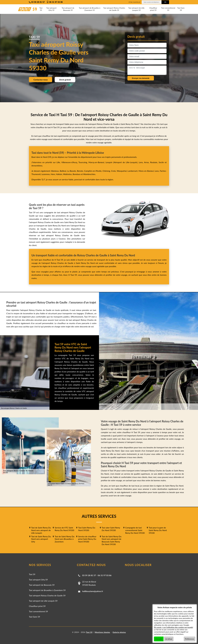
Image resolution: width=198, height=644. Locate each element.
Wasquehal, (122, 171)
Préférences (190, 639)
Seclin (161, 162)
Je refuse (169, 639)
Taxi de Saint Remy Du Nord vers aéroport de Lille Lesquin (41, 530)
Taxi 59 (41, 9)
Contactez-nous (41, 80)
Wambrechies (89, 174)
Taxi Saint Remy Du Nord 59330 (87, 529)
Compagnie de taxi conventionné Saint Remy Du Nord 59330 (135, 530)
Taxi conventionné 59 (168, 9)
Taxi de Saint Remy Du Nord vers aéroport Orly (41, 539)
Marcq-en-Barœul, (97, 162)
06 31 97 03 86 (105, 575)
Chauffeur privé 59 (153, 9)
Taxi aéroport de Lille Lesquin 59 (136, 9)
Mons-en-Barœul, (147, 171)
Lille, (58, 162)
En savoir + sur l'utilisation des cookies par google (174, 627)
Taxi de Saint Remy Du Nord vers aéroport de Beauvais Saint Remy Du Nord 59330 (112, 540)
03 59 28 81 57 (89, 575)
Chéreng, (107, 171)
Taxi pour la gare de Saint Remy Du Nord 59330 (158, 530)
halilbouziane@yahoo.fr (93, 591)
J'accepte (159, 639)
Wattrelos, (68, 174)
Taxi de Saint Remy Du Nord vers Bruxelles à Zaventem (65, 539)
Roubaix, (154, 162)
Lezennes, (46, 174)
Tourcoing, (83, 162)
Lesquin (109, 162)
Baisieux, (56, 171)
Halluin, (60, 174)
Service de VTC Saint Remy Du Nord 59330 (64, 529)
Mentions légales (102, 632)
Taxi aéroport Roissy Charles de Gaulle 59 (114, 9)
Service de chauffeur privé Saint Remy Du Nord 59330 (87, 539)
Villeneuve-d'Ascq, (70, 162)
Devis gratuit (65, 80)
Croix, (114, 171)
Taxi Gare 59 (181, 9)
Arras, (147, 162)
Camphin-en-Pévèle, (93, 171)
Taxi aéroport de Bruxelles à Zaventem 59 (90, 9)
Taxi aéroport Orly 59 (51, 9)
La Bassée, (72, 171)
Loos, (157, 171)
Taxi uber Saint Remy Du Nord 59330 (111, 529)
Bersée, (81, 171)
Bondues (76, 174)
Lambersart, (133, 171)
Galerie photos (119, 632)
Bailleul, (63, 171)
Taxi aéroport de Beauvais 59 (68, 9)
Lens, (141, 162)
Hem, (53, 174)
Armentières (37, 166)
